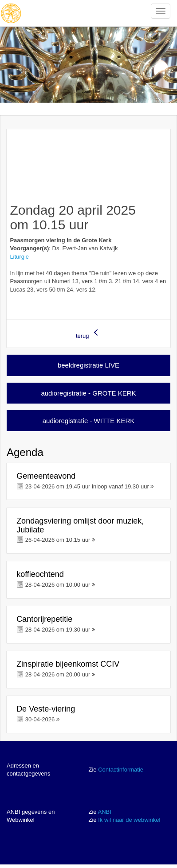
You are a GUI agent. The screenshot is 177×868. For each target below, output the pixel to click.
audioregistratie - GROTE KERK (88, 393)
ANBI (104, 812)
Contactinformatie (121, 770)
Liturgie (19, 257)
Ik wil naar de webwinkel (129, 820)
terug (88, 333)
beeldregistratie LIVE (88, 365)
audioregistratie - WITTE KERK (89, 421)
